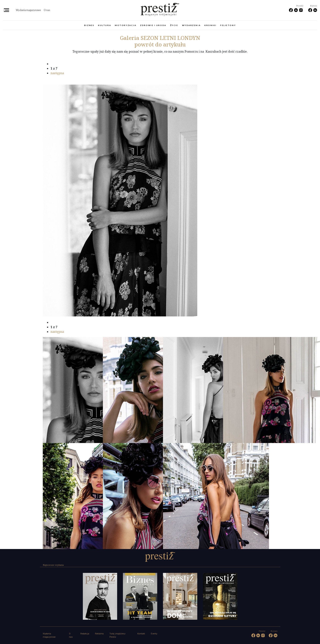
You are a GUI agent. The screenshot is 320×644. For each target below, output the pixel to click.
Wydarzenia (191, 25)
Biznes (89, 25)
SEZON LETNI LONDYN (160, 38)
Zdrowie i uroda (153, 25)
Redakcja (85, 634)
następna (57, 73)
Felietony (228, 25)
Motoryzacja (126, 25)
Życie (174, 25)
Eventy (154, 634)
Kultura (105, 25)
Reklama (99, 634)
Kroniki (210, 25)
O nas (47, 10)
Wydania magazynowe (28, 10)
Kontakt (141, 634)
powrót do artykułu (160, 44)
